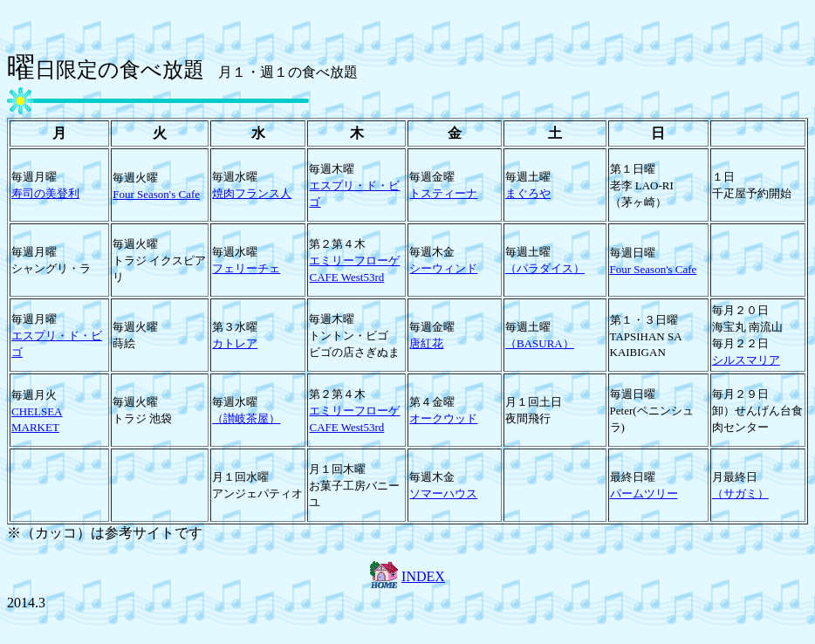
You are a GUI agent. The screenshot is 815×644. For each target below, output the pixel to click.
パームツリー (644, 493)
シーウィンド (443, 268)
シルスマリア (746, 360)
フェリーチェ (246, 268)
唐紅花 (426, 343)
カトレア (235, 343)
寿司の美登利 (45, 193)
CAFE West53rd (346, 277)
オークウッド (443, 418)
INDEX (423, 576)
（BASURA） (540, 343)
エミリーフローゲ (354, 260)
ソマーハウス (443, 493)
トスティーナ (443, 193)
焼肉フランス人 (252, 193)
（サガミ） (740, 493)
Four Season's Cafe (156, 194)
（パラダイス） (545, 268)
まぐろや (528, 193)
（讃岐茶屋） (246, 418)
